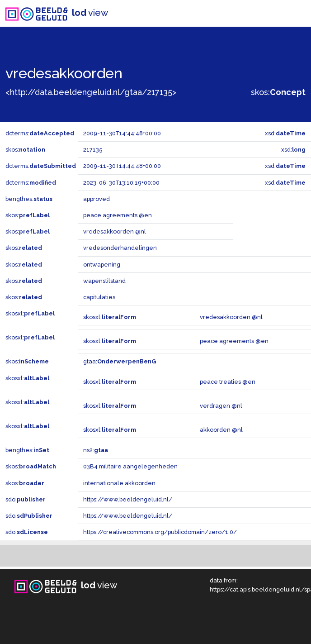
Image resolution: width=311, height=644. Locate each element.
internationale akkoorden (119, 483)
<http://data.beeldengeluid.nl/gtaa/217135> (91, 92)
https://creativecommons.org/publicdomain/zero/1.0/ (160, 532)
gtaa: (120, 361)
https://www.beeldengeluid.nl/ (128, 499)
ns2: (96, 450)
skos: (278, 92)
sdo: (26, 499)
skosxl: (30, 313)
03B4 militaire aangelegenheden (130, 466)
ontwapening (102, 265)
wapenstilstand (104, 281)
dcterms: (40, 133)
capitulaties (99, 297)
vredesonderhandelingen (120, 248)
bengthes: (29, 199)
